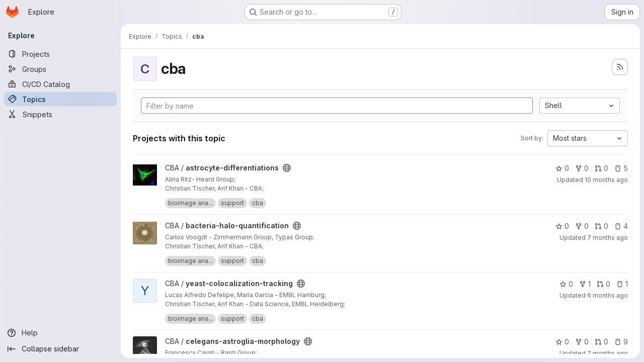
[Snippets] (60, 114)
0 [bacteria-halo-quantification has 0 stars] (562, 226)
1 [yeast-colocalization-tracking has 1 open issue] (622, 284)
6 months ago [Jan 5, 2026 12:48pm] (608, 295)
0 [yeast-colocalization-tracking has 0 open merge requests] (603, 284)
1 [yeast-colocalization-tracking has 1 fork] (585, 284)
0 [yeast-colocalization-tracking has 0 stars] (566, 284)
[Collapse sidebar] (60, 349)
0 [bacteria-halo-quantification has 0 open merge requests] (601, 226)
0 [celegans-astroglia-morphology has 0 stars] (562, 342)
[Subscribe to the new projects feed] (620, 67)
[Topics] (60, 99)
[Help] (60, 333)
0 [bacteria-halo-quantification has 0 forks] (582, 226)
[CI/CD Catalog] (60, 84)
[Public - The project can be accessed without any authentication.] (287, 168)
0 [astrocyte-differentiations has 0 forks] (582, 168)
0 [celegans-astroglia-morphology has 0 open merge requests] (601, 342)
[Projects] (60, 54)
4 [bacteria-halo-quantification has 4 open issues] (621, 226)
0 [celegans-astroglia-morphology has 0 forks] (582, 342)
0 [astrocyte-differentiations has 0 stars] (562, 168)
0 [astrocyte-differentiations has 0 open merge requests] (601, 168)
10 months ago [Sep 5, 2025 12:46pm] (606, 180)
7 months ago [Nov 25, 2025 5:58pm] (608, 353)
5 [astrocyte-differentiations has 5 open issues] (621, 168)
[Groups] (60, 69)
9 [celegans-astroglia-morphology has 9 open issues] (621, 342)
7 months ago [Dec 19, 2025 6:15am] (608, 238)
